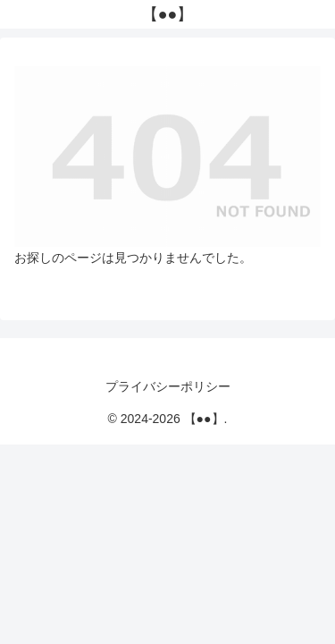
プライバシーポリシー (168, 386)
